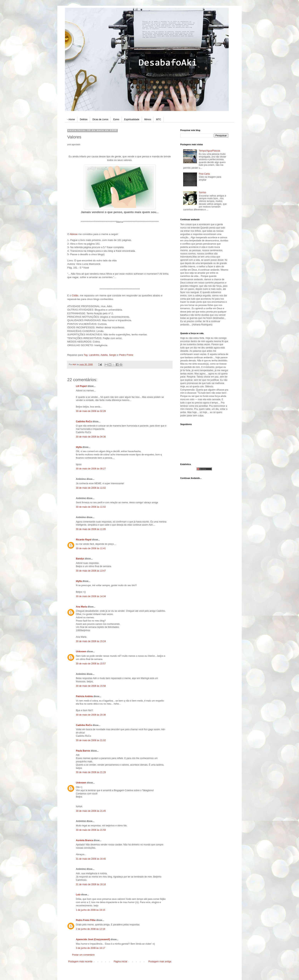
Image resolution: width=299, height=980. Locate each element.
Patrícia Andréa (84, 696)
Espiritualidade (132, 119)
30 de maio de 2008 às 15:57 (91, 664)
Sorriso (203, 192)
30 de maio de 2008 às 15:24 (91, 641)
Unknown (81, 652)
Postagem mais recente (80, 962)
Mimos (148, 119)
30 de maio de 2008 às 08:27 (91, 469)
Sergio (113, 355)
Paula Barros (83, 751)
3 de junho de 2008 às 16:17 (91, 948)
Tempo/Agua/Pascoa (210, 151)
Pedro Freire (126, 355)
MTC (159, 119)
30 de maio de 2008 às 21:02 (91, 740)
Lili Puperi (81, 386)
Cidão (75, 295)
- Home (71, 119)
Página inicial (120, 962)
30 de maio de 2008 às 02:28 (91, 411)
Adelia (104, 355)
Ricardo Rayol (84, 540)
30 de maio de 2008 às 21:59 (91, 830)
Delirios (84, 119)
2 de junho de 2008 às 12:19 (91, 929)
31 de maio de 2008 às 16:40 (91, 859)
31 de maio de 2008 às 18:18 (91, 884)
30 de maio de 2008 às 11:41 (91, 548)
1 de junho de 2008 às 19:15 (91, 910)
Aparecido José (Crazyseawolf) (93, 939)
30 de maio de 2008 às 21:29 (91, 772)
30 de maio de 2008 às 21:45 (91, 811)
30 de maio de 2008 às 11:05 (91, 529)
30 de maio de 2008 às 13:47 (91, 571)
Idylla (79, 447)
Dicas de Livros (100, 119)
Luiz (78, 895)
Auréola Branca (84, 840)
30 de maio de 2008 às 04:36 (91, 437)
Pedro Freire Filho (86, 920)
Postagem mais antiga (160, 962)
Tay (86, 355)
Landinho (94, 355)
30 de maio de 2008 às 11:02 (91, 488)
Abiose (74, 234)
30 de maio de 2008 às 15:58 (91, 686)
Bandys (80, 559)
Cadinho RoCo (84, 422)
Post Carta (204, 174)
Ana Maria (81, 607)
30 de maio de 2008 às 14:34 (91, 596)
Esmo (116, 119)
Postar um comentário (83, 955)
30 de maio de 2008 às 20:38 (91, 715)
